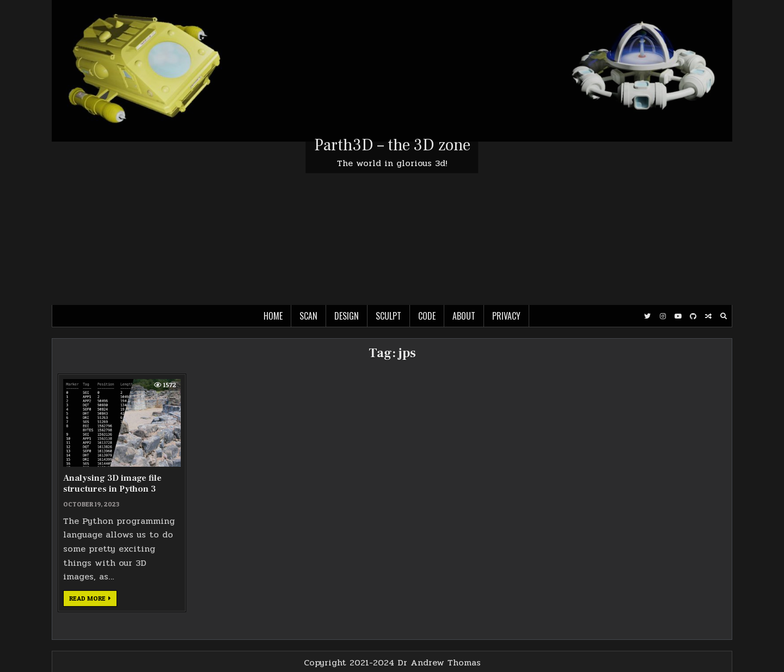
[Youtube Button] (678, 316)
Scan (308, 316)
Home (273, 316)
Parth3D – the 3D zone (392, 145)
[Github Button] (693, 316)
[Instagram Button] (663, 316)
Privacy (506, 316)
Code (427, 316)
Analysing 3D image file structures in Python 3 (112, 483)
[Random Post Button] (708, 316)
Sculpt (388, 316)
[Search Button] (724, 316)
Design (347, 316)
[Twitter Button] (647, 316)
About (464, 316)
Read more (93, 600)
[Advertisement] (392, 223)
